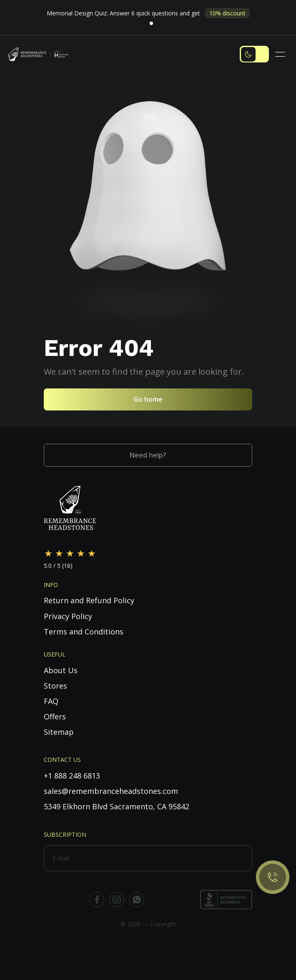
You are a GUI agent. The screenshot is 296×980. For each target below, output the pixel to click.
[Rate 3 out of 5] (70, 554)
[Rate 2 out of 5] (59, 554)
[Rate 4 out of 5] (81, 554)
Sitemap (59, 732)
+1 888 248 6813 (72, 776)
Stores (55, 686)
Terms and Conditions (84, 632)
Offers (55, 716)
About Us (61, 670)
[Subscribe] (242, 858)
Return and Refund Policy (89, 600)
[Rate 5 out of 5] (92, 554)
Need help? (148, 455)
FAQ (51, 701)
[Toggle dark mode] (254, 54)
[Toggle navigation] (281, 54)
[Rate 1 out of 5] (48, 554)
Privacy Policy (68, 616)
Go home (148, 399)
